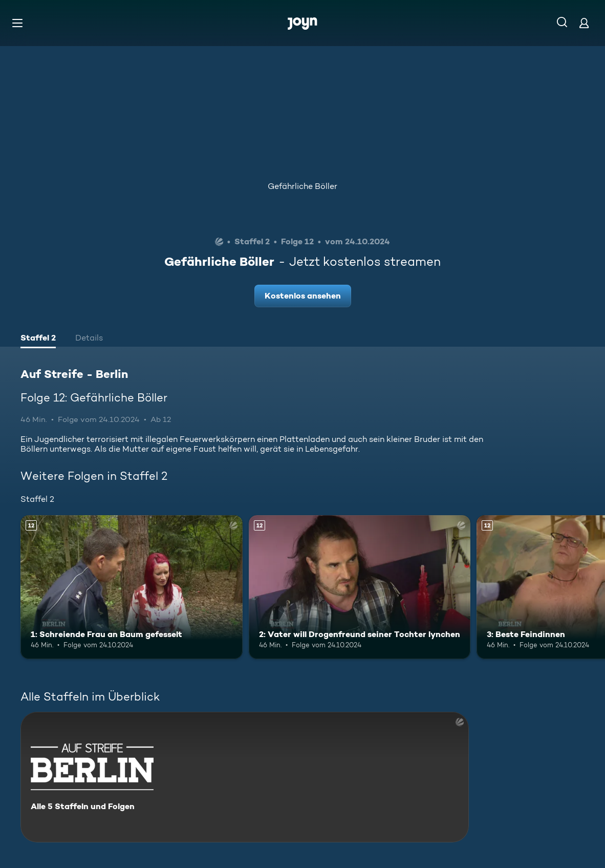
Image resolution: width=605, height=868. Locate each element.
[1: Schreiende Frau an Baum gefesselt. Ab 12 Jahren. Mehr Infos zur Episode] (132, 587)
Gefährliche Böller (302, 186)
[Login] (584, 23)
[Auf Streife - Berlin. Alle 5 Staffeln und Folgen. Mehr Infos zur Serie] (245, 777)
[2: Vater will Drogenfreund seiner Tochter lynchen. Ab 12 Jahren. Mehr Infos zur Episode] (360, 587)
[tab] (38, 339)
